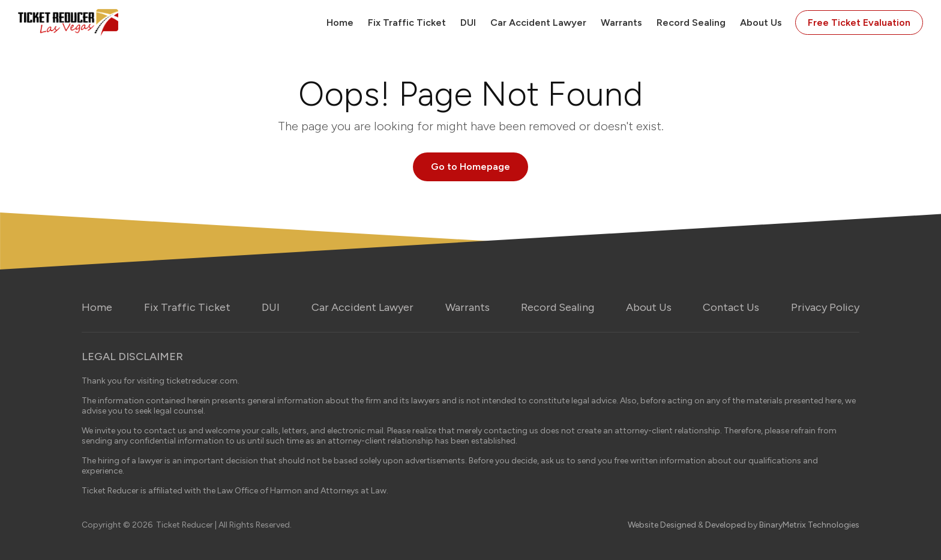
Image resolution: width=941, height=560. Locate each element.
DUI (468, 23)
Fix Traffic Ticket (407, 23)
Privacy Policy (825, 307)
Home (340, 23)
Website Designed (662, 525)
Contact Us (731, 307)
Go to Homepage (470, 167)
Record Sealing (691, 23)
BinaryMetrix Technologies (809, 525)
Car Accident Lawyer (538, 23)
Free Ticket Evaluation (859, 23)
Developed (726, 525)
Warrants (621, 23)
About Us (761, 23)
